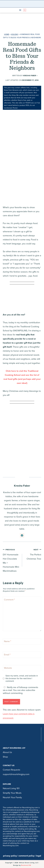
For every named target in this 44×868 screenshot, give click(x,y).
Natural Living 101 (11, 788)
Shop (5, 757)
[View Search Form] (25, 10)
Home (7, 34)
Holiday (15, 34)
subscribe (31, 690)
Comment (9, 600)
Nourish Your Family (12, 797)
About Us (7, 752)
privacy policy (10, 856)
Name (8, 641)
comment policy (27, 856)
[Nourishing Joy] (23, 4)
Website (8, 668)
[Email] (22, 655)
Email (7, 655)
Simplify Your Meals (12, 793)
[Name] (22, 641)
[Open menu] (20, 10)
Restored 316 (26, 865)
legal (39, 856)
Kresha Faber (30, 76)
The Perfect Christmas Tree (33, 554)
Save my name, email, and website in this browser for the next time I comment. (22, 678)
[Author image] (8, 76)
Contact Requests (11, 770)
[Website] (22, 668)
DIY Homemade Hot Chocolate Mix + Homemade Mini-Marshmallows (11, 560)
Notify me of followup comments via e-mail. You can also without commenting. (20, 690)
